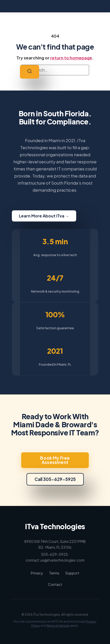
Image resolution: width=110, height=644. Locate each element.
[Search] (30, 72)
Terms (54, 573)
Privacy (37, 573)
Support (72, 573)
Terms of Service (58, 625)
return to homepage (71, 58)
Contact (55, 584)
